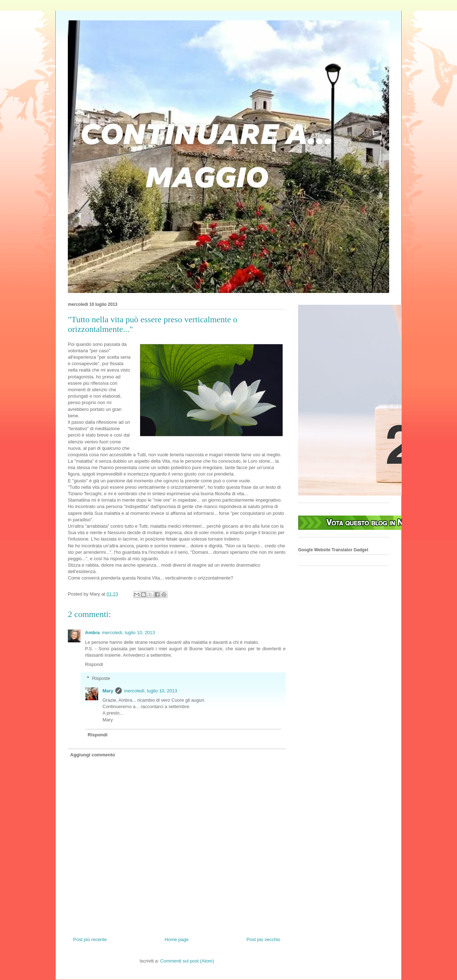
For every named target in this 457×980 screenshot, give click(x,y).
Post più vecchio (263, 939)
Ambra (92, 633)
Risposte (101, 678)
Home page (177, 939)
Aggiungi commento (93, 755)
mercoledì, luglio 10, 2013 (128, 633)
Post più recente (90, 939)
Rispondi (94, 664)
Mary (108, 691)
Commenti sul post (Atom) (187, 961)
